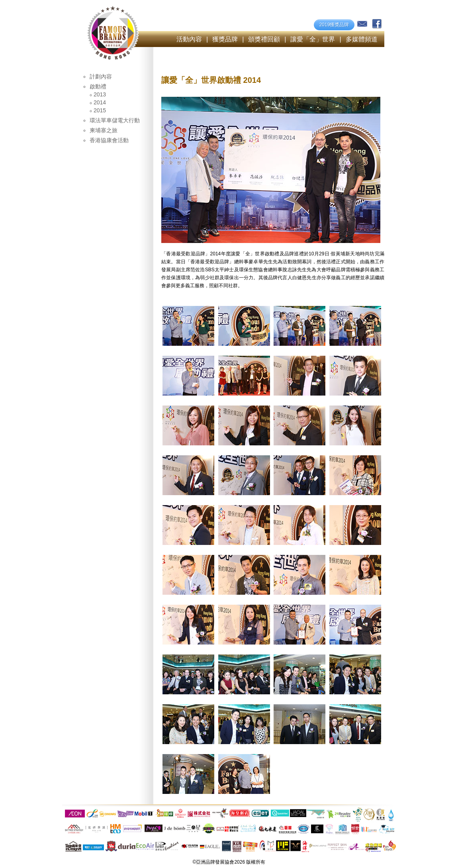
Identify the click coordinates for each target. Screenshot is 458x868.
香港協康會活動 (109, 140)
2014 (100, 102)
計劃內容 (101, 76)
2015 (100, 110)
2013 (100, 94)
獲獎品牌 (225, 39)
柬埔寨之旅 (104, 130)
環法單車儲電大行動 (115, 120)
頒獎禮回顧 (264, 39)
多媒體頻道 (362, 39)
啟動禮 (98, 86)
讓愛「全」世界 (313, 39)
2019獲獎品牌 (334, 25)
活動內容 (189, 39)
